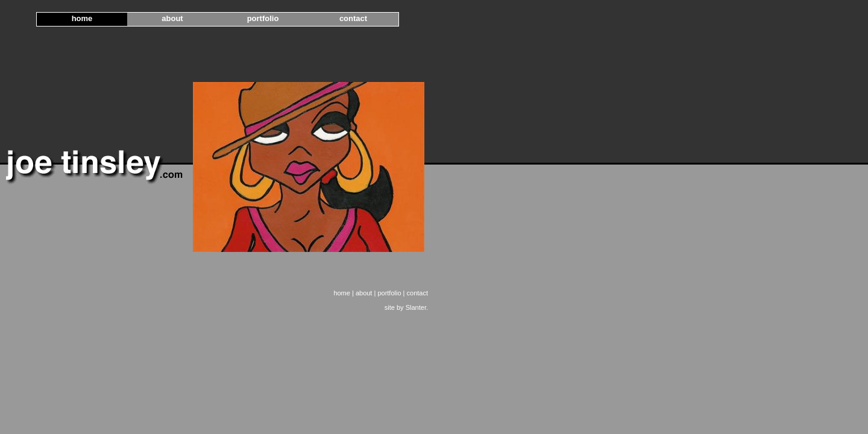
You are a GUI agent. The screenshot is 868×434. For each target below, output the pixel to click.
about (172, 18)
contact (353, 18)
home (82, 18)
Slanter (416, 307)
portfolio (263, 18)
